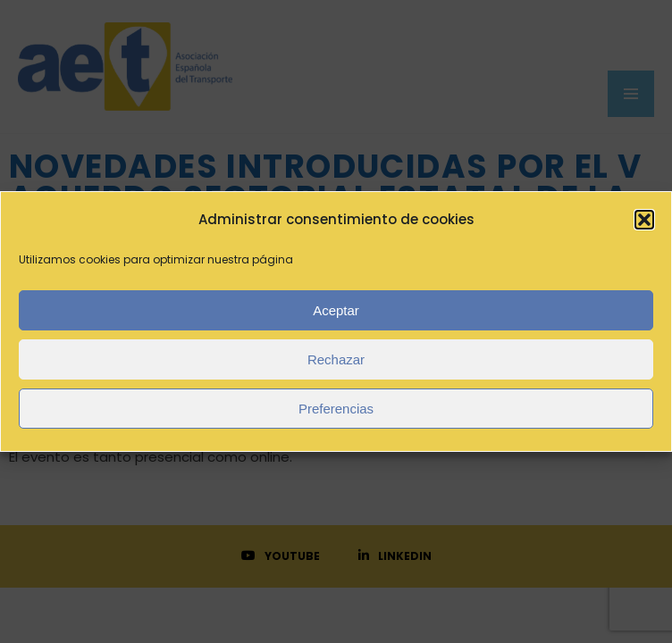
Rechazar (336, 359)
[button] (644, 220)
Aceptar (336, 310)
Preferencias (336, 409)
